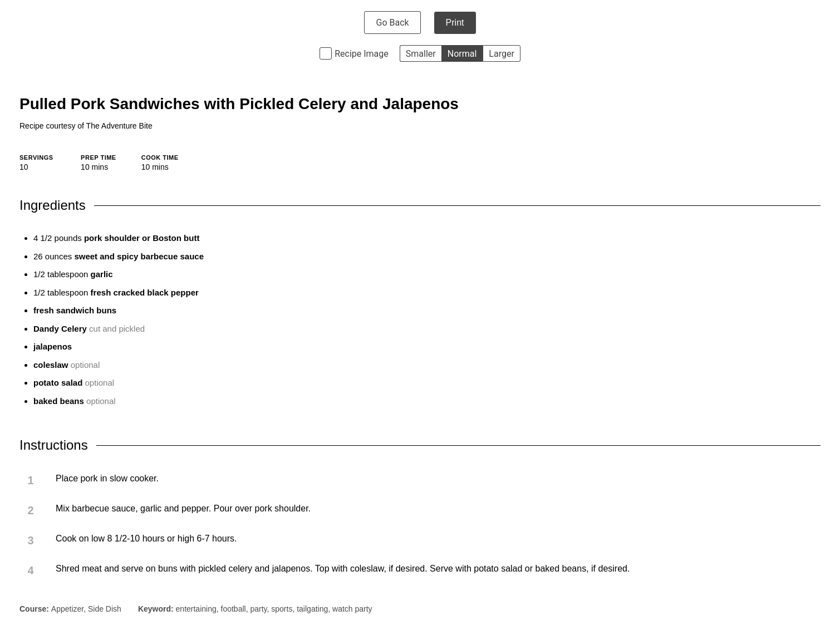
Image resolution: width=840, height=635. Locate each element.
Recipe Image (362, 54)
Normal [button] (462, 54)
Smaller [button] (421, 54)
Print (455, 23)
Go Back (392, 23)
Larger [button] (501, 54)
